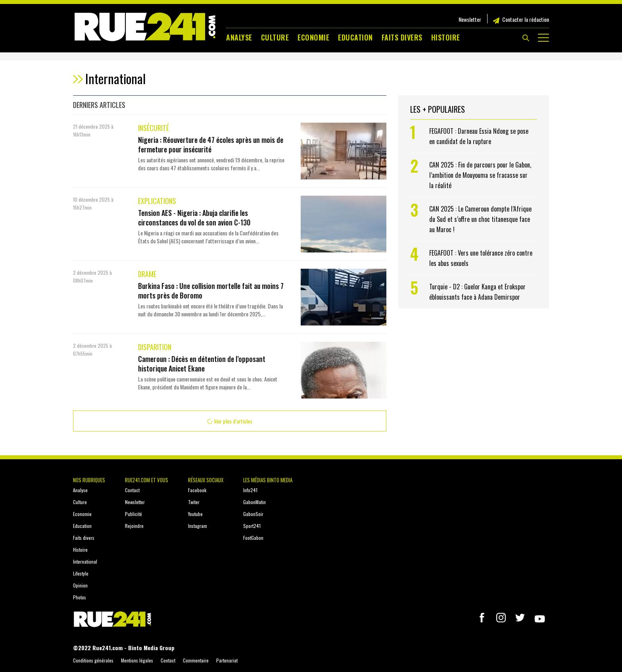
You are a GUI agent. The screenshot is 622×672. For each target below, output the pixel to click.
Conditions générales (93, 660)
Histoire (446, 37)
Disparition (155, 347)
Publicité (133, 514)
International (85, 561)
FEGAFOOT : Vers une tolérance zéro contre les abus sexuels (481, 258)
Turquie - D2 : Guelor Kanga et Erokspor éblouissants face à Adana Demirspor (477, 292)
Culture (275, 37)
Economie (313, 37)
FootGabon (253, 538)
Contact (132, 490)
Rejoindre (134, 526)
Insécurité (154, 128)
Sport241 (252, 526)
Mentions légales (137, 660)
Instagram (198, 526)
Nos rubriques (89, 480)
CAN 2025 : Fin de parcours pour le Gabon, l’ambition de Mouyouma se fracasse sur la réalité (480, 175)
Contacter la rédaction (526, 19)
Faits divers (402, 37)
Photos (80, 597)
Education (355, 37)
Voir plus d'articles (230, 421)
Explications (157, 201)
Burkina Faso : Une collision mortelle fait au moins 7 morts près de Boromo (211, 291)
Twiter (194, 502)
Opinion (80, 585)
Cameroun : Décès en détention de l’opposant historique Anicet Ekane (202, 364)
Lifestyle (81, 573)
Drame (147, 274)
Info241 (250, 490)
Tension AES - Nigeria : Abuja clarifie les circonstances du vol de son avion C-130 (194, 218)
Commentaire (196, 660)
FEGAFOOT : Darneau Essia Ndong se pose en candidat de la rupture (479, 136)
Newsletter (470, 19)
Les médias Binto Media (268, 480)
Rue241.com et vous (147, 480)
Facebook (197, 490)
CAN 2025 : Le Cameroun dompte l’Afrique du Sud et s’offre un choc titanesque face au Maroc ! (480, 219)
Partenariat (227, 660)
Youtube (195, 514)
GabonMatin (254, 502)
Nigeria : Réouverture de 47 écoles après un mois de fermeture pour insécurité (211, 144)
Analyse (239, 37)
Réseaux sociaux (206, 480)
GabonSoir (253, 514)
